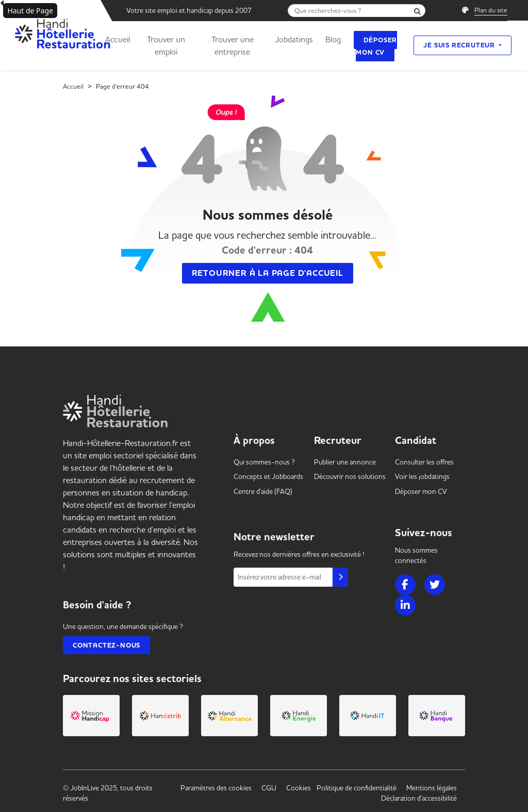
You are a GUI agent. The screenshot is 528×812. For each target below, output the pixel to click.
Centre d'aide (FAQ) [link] (263, 491)
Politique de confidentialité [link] (357, 788)
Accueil (118, 39)
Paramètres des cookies (216, 788)
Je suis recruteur (460, 45)
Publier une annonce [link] (345, 462)
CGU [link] (269, 788)
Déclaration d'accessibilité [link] (419, 798)
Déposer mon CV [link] (421, 491)
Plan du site (491, 10)
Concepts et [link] (268, 476)
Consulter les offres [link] (424, 462)
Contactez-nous (106, 645)
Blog (333, 39)
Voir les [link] (422, 476)
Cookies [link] (299, 788)
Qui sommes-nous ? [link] (264, 462)
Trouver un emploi (166, 45)
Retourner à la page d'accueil (268, 273)
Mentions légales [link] (432, 788)
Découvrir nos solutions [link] (350, 476)
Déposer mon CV (376, 46)
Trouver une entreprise (233, 45)
